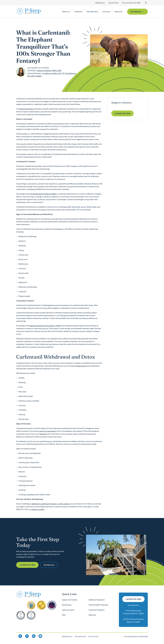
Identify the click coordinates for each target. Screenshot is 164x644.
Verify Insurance (68, 610)
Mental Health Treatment (98, 605)
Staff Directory (100, 3)
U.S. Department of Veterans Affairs (43, 194)
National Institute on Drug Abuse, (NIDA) (45, 326)
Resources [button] (119, 12)
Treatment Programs (97, 610)
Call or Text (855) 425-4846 (131, 3)
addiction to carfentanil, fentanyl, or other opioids (50, 504)
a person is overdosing (47, 431)
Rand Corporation (27, 109)
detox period (82, 366)
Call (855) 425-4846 (122, 113)
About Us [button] (66, 12)
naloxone (43, 434)
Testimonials (67, 605)
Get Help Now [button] (136, 12)
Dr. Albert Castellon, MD (52, 73)
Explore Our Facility (70, 600)
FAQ (64, 615)
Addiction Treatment (97, 600)
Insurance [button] (106, 12)
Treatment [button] (78, 12)
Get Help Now (133, 605)
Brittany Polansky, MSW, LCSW (49, 70)
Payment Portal (113, 3)
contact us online (37, 509)
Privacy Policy (93, 636)
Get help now (49, 565)
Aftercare (92, 615)
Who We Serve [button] (92, 12)
